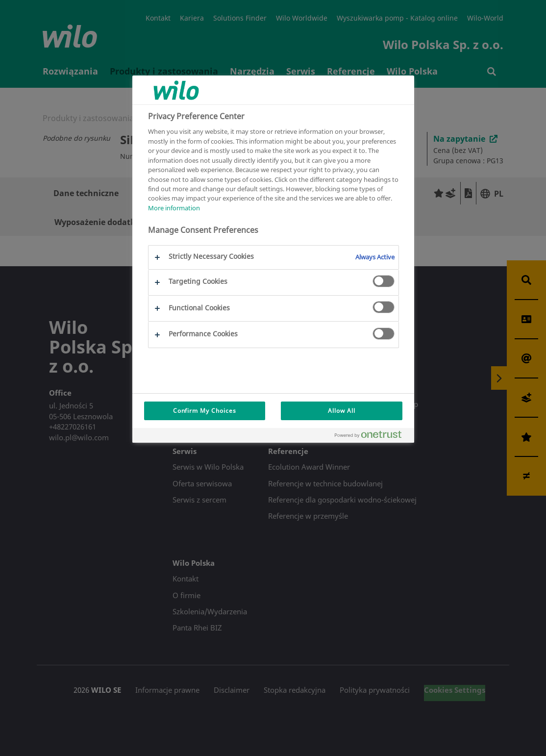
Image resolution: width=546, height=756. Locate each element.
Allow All (342, 411)
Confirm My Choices (205, 411)
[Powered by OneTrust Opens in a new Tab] (372, 437)
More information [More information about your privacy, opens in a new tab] (174, 208)
